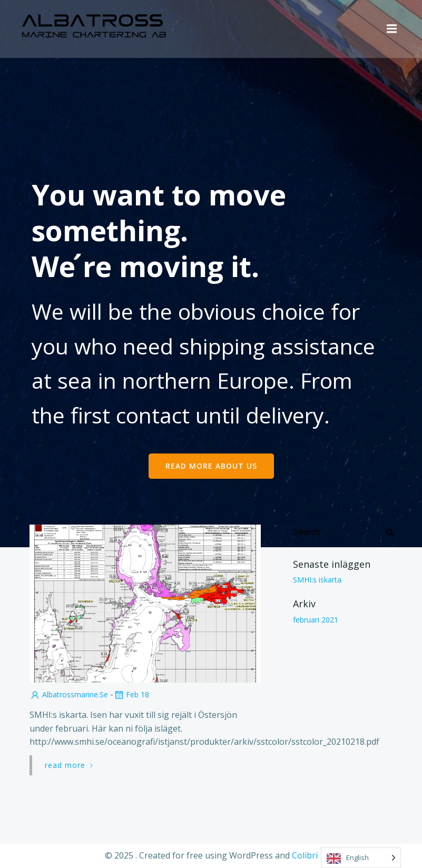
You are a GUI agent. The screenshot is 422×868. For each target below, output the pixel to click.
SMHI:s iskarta (317, 580)
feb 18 (131, 694)
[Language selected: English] (361, 858)
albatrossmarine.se (69, 694)
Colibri (305, 855)
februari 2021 (316, 619)
